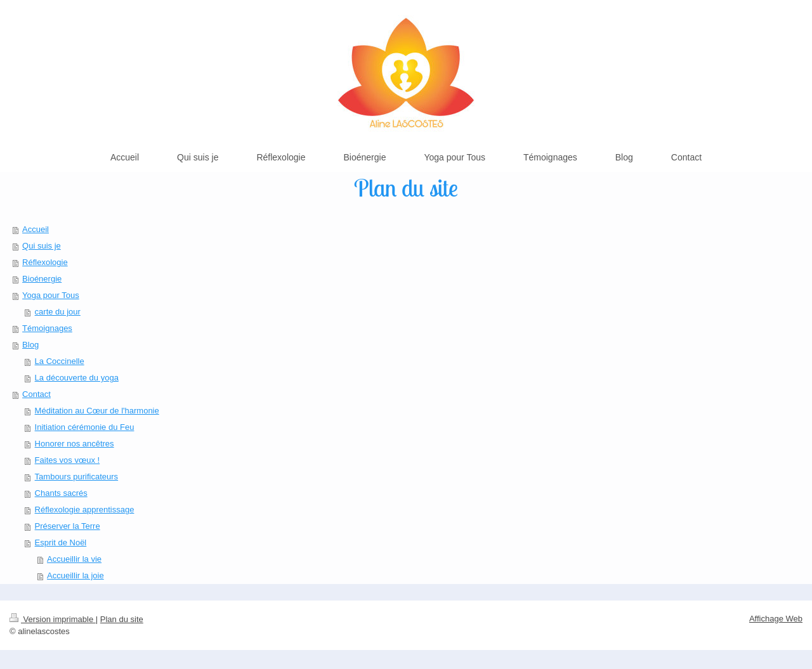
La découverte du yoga (77, 378)
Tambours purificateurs (77, 477)
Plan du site (122, 619)
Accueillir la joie (75, 575)
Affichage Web (776, 619)
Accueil (36, 229)
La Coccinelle (60, 361)
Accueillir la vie (74, 559)
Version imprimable (53, 619)
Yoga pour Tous (51, 295)
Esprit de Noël (61, 542)
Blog (30, 345)
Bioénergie (42, 279)
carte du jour (58, 312)
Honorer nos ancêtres (75, 444)
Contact (36, 394)
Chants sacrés (61, 493)
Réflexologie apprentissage (85, 510)
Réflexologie (45, 262)
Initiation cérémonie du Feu (85, 427)
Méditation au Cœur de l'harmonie (97, 411)
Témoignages (47, 328)
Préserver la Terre (68, 526)
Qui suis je (42, 246)
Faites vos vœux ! (68, 460)
